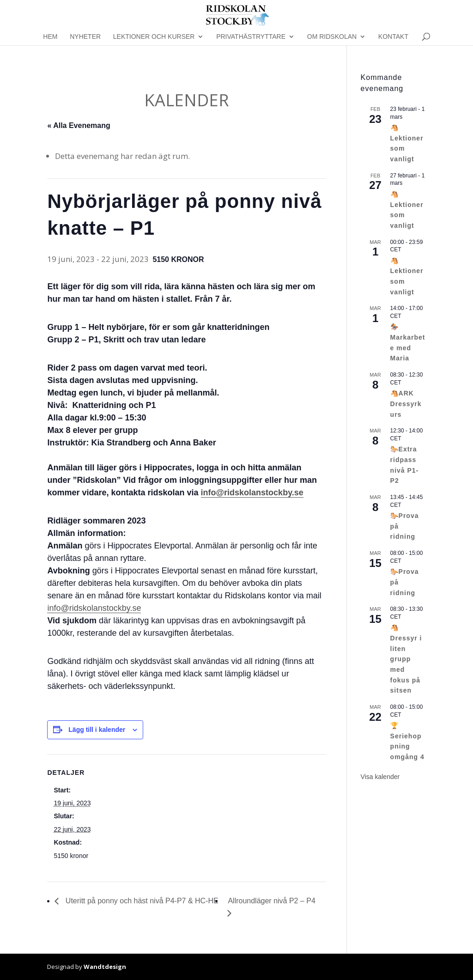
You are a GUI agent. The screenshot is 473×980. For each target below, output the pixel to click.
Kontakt (393, 37)
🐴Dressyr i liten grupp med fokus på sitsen (406, 659)
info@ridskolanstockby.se (94, 608)
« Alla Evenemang (79, 125)
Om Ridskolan (332, 37)
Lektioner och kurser (154, 37)
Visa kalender (380, 777)
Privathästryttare (251, 37)
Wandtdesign (105, 967)
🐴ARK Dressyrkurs (406, 404)
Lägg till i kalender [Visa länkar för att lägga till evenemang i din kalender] (97, 730)
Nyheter (85, 37)
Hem (50, 37)
